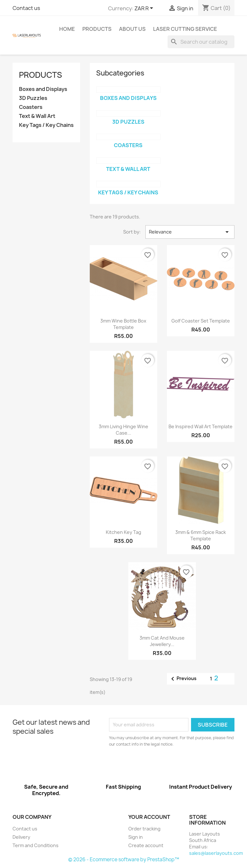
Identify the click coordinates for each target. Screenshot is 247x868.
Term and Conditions (36, 845)
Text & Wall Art (37, 116)
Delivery (21, 837)
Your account (149, 817)
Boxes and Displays (43, 89)
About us (132, 29)
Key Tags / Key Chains (46, 125)
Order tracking (144, 829)
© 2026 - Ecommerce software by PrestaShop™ (124, 859)
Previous (183, 679)
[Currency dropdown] (145, 9)
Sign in (136, 837)
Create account (146, 845)
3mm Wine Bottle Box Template (123, 324)
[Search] (201, 42)
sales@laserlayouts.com (216, 853)
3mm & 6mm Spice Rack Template (201, 535)
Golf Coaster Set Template (201, 321)
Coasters (31, 107)
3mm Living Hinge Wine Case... (123, 430)
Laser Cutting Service (185, 29)
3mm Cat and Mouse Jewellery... (162, 641)
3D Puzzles (33, 98)
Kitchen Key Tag (123, 532)
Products (97, 29)
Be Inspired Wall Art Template (201, 426)
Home (67, 29)
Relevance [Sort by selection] (190, 232)
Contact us (26, 8)
